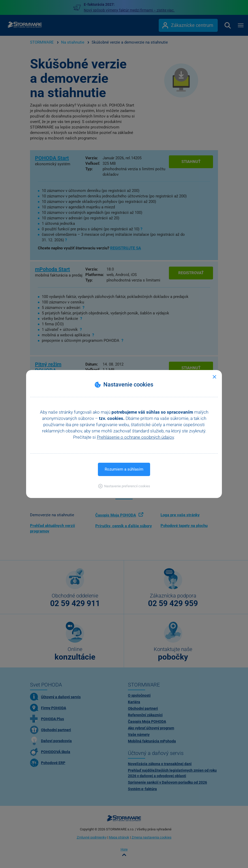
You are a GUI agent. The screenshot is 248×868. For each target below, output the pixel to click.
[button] (124, 486)
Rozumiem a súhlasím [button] (124, 469)
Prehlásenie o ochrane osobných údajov (135, 437)
